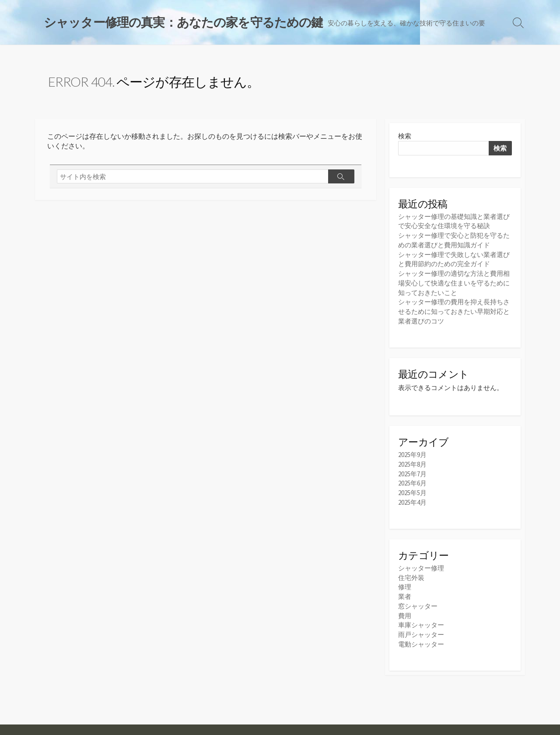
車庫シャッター (421, 620)
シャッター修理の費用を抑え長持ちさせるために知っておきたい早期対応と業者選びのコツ (454, 309)
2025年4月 (412, 499)
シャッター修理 (421, 565)
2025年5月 (412, 490)
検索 (405, 137)
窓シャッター (418, 602)
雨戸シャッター (421, 629)
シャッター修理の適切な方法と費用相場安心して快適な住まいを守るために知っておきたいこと (454, 282)
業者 (405, 593)
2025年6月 (412, 480)
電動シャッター (421, 638)
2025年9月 (412, 453)
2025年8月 (412, 462)
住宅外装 (411, 574)
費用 (405, 611)
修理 (405, 583)
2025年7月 (412, 471)
